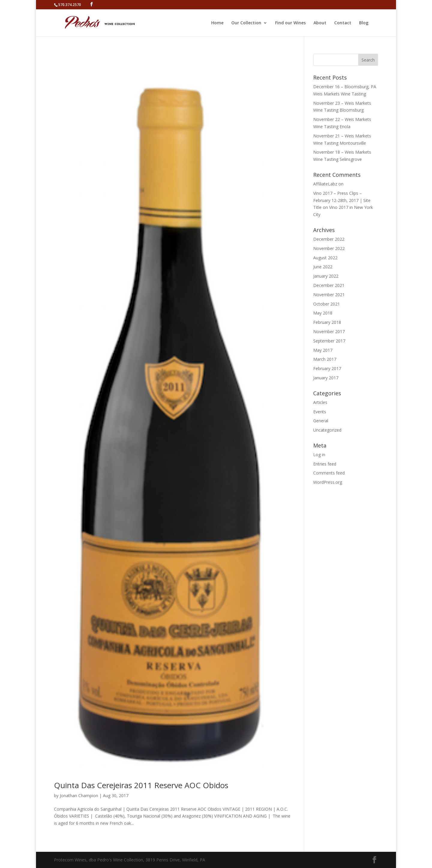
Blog (364, 23)
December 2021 (329, 285)
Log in (319, 455)
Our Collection (246, 23)
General (321, 421)
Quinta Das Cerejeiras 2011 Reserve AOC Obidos (141, 785)
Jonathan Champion (79, 796)
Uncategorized (327, 430)
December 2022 (329, 239)
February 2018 (327, 322)
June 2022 (323, 267)
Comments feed (329, 473)
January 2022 (326, 276)
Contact (343, 23)
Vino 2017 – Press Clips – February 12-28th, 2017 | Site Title (342, 200)
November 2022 (329, 248)
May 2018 (323, 313)
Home (217, 23)
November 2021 (329, 295)
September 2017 (329, 341)
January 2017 (326, 378)
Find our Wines (290, 23)
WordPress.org (328, 482)
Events (320, 412)
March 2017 (325, 359)
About (320, 23)
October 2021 (327, 304)
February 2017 (327, 368)
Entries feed (325, 464)
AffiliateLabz (325, 184)
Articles (320, 402)
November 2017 (329, 332)
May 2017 (323, 350)
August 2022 (325, 258)
